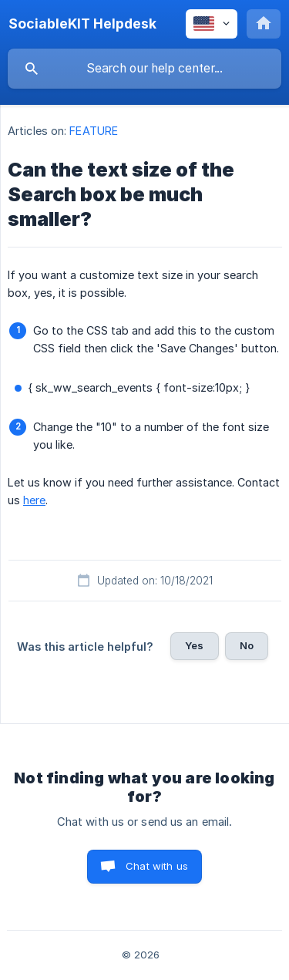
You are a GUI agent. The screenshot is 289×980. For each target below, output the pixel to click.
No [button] (247, 645)
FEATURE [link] (94, 131)
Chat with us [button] (157, 866)
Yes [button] (194, 645)
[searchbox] (144, 69)
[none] (82, 24)
